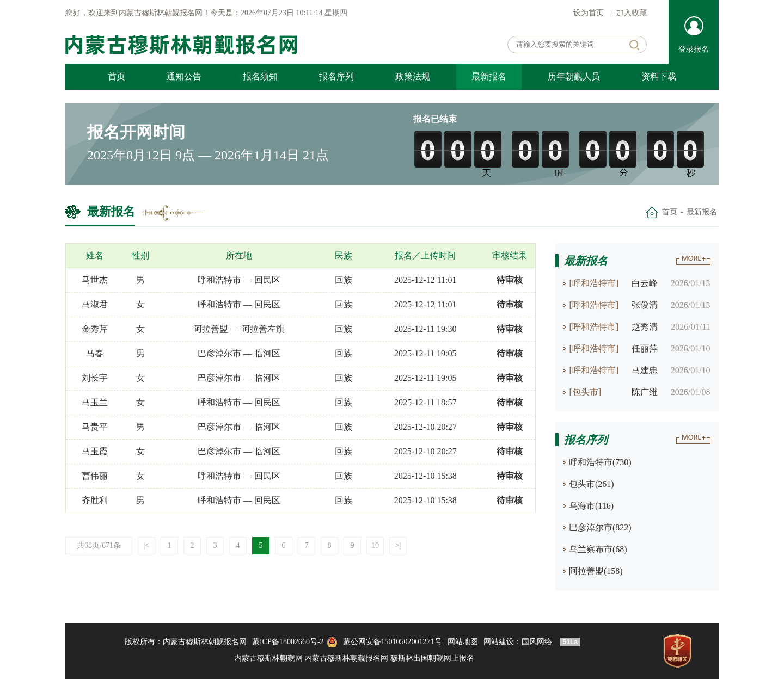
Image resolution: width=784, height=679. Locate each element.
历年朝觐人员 (574, 76)
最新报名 (489, 76)
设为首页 (589, 13)
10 (375, 545)
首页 (117, 76)
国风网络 (537, 642)
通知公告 (184, 76)
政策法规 (413, 76)
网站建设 (499, 642)
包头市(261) (592, 484)
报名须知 (260, 76)
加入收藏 (632, 13)
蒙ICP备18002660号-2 (288, 642)
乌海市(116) (591, 506)
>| (398, 545)
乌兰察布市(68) (598, 549)
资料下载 (659, 76)
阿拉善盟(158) (596, 571)
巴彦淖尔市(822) (600, 527)
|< (147, 545)
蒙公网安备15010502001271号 (393, 642)
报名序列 (336, 76)
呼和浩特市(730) (600, 462)
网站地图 (463, 642)
